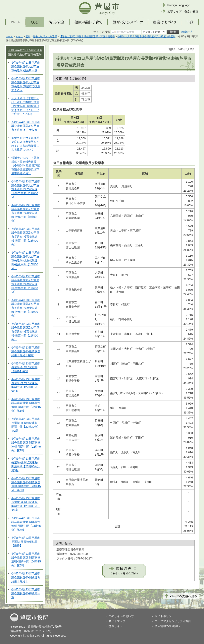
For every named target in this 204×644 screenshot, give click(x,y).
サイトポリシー (165, 616)
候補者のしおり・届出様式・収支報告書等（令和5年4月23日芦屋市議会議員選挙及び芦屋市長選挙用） (26, 165)
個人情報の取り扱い (167, 626)
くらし (19, 36)
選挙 (28, 36)
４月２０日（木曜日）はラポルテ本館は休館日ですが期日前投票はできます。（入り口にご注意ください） (25, 106)
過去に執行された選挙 (45, 36)
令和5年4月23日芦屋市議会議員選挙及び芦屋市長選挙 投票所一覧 (26, 66)
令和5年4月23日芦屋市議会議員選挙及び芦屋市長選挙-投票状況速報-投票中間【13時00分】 (26, 237)
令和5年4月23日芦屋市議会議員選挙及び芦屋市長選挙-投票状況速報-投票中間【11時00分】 (26, 189)
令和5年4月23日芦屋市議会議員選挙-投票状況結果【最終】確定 (26, 351)
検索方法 (187, 32)
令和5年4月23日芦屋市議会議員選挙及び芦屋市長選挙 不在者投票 (26, 126)
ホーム (9, 36)
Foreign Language (179, 5)
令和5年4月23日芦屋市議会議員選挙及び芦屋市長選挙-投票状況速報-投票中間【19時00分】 (26, 332)
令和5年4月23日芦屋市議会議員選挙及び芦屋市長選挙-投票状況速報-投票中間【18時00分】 (26, 308)
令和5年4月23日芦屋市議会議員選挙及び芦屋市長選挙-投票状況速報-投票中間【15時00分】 (26, 260)
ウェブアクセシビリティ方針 (173, 621)
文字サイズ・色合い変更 (183, 11)
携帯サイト (116, 626)
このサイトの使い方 (121, 616)
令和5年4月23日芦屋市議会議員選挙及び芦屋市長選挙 (147, 36)
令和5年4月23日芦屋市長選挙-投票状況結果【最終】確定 (26, 367)
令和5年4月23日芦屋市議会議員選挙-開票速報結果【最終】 (26, 577)
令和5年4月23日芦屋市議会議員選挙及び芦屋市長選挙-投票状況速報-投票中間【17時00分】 (26, 284)
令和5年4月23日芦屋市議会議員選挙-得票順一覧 (26, 593)
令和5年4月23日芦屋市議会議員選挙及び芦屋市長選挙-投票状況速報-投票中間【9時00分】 (26, 213)
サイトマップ (117, 621)
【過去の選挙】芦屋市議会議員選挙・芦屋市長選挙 (87, 36)
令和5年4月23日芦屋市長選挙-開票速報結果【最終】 (26, 542)
